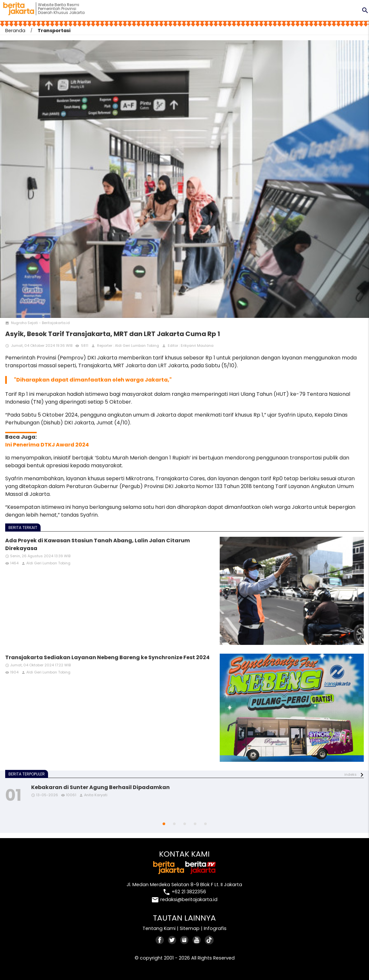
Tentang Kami (159, 928)
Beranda (15, 31)
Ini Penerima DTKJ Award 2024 (47, 445)
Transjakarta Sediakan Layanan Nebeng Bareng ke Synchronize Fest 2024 (107, 657)
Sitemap (190, 928)
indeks (351, 774)
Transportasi (54, 31)
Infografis (215, 928)
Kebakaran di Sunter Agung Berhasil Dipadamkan (100, 787)
